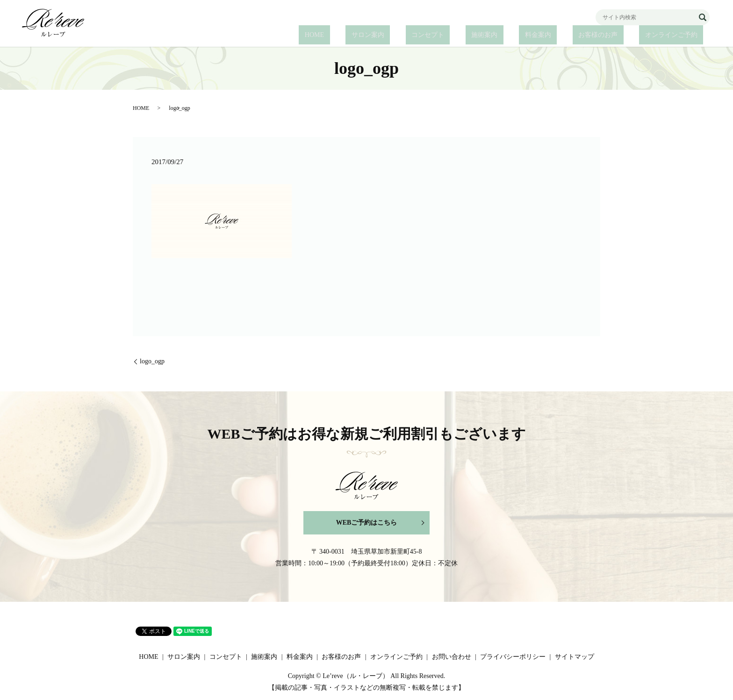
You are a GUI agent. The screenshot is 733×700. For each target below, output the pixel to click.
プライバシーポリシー (513, 657)
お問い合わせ (452, 657)
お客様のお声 (616, 35)
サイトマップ (575, 657)
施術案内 (525, 35)
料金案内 (567, 35)
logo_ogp (152, 361)
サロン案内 (431, 35)
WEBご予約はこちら (367, 523)
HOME (390, 35)
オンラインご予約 (677, 35)
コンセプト (480, 35)
